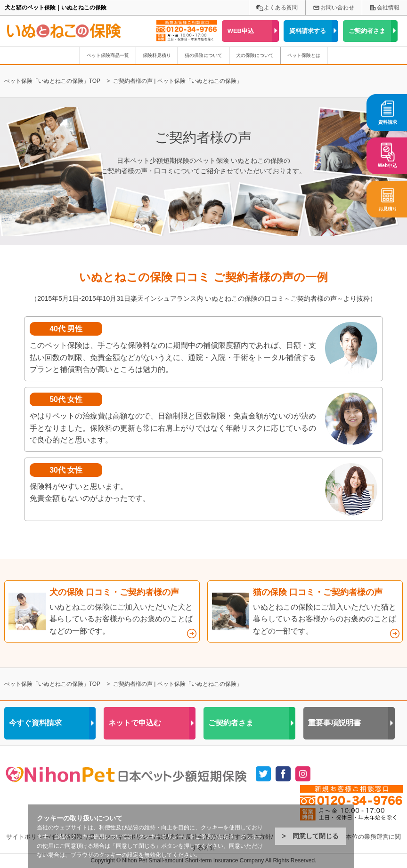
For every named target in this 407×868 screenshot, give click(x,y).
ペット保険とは (304, 55)
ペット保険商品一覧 (108, 55)
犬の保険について (255, 55)
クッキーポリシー (161, 836)
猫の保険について (203, 55)
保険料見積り (157, 55)
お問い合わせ (337, 8)
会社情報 (388, 8)
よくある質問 (281, 8)
